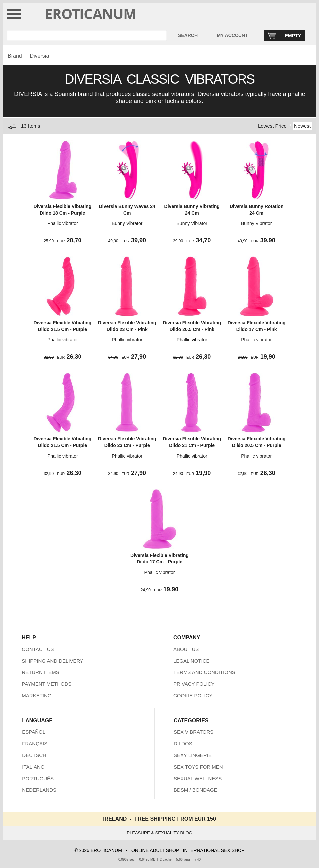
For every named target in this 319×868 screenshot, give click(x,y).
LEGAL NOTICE (191, 661)
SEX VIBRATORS (193, 732)
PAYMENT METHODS (46, 684)
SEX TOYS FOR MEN (198, 767)
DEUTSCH (34, 755)
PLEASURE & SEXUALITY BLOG (159, 833)
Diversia (39, 56)
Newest (302, 126)
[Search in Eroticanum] (87, 35)
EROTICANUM (91, 13)
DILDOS (183, 744)
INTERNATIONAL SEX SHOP (214, 850)
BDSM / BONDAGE (195, 790)
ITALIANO (33, 767)
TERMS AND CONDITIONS (204, 672)
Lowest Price (272, 126)
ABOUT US (186, 649)
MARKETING (36, 695)
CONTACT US (38, 649)
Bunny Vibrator (127, 223)
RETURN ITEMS (40, 672)
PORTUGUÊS (38, 779)
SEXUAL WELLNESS (198, 779)
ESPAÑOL (34, 732)
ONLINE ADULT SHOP (155, 850)
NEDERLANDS (39, 790)
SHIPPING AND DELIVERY (52, 661)
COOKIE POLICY (193, 695)
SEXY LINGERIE (193, 755)
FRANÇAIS (35, 744)
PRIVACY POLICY (194, 684)
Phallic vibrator (63, 223)
